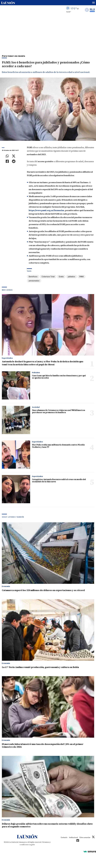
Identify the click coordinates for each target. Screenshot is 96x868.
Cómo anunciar (85, 837)
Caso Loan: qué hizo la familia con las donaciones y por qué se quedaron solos (59, 377)
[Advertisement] (48, 33)
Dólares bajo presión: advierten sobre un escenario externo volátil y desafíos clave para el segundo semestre (47, 825)
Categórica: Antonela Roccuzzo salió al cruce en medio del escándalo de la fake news (59, 481)
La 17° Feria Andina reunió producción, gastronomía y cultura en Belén (40, 667)
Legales (32, 845)
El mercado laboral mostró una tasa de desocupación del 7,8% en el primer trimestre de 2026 (43, 746)
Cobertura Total (48, 277)
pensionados (34, 281)
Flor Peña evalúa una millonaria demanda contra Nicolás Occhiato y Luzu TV (58, 446)
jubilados (71, 277)
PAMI (81, 277)
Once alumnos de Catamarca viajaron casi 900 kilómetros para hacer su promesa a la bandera (59, 411)
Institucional (73, 837)
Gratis (61, 277)
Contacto (64, 837)
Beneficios (33, 277)
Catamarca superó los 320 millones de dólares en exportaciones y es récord (43, 590)
